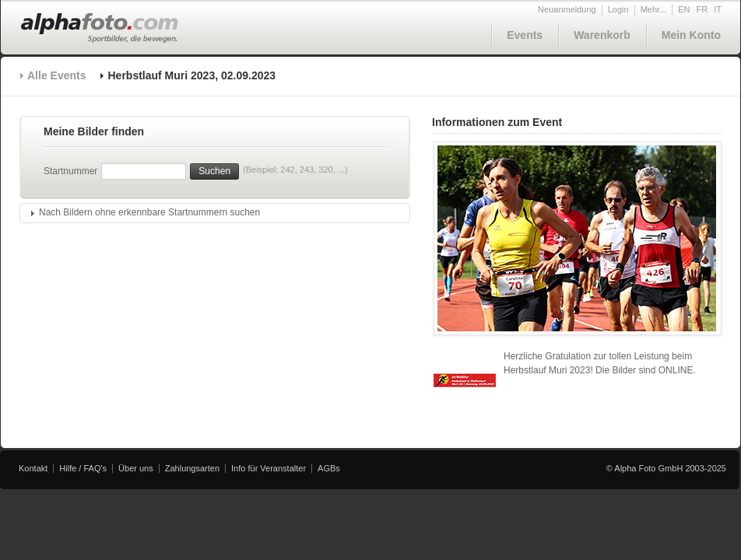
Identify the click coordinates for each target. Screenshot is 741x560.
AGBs (329, 468)
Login (618, 9)
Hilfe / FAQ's (83, 468)
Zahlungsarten (192, 468)
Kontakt (33, 468)
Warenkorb (602, 35)
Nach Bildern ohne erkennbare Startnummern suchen (149, 212)
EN (684, 9)
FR (702, 9)
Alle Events (56, 75)
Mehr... (654, 9)
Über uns (136, 468)
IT (718, 9)
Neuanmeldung (567, 9)
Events (525, 35)
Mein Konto (691, 35)
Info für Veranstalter (269, 468)
